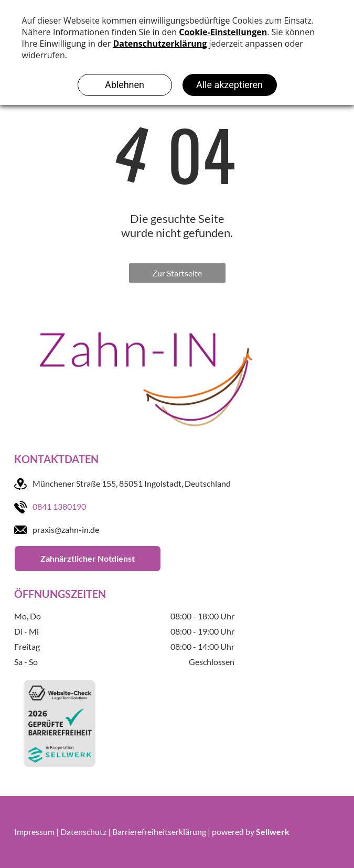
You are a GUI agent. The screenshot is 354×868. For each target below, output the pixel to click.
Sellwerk (273, 832)
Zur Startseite (177, 273)
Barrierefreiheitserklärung (159, 832)
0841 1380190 (59, 506)
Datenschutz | (85, 832)
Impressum (34, 832)
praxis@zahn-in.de (66, 529)
